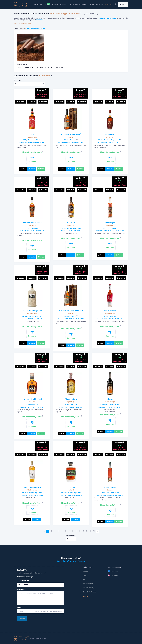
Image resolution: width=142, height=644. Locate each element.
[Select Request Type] (40, 585)
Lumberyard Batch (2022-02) (71, 311)
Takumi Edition (110, 311)
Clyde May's (71, 402)
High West (110, 225)
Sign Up (123, 5)
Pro (48, 4)
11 (83, 531)
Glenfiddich (71, 225)
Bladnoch (71, 490)
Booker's (71, 137)
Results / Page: (70, 535)
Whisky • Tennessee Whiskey (32, 140)
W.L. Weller (110, 137)
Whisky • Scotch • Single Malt (71, 228)
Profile (33, 169)
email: (19, 607)
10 (80, 531)
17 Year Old (71, 487)
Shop (42, 169)
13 (90, 531)
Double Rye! (110, 223)
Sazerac (110, 490)
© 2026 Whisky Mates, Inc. (40, 638)
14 (94, 531)
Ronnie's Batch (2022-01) (71, 134)
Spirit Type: (18, 80)
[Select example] (30, 84)
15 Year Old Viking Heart (32, 311)
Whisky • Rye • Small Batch (110, 493)
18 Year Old (71, 223)
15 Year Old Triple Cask (32, 487)
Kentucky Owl (110, 314)
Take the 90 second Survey (36, 28)
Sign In (108, 4)
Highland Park (32, 314)
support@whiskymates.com (35, 573)
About (85, 571)
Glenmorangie (110, 402)
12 (87, 531)
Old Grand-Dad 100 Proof (32, 223)
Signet (110, 399)
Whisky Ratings (59, 4)
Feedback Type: (23, 581)
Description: (21, 589)
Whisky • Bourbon (70, 140)
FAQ (85, 579)
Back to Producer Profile (23, 23)
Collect (33, 102)
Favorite (21, 102)
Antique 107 (110, 134)
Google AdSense (90, 592)
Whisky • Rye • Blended (110, 228)
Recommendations (78, 4)
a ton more (40, 20)
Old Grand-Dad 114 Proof (32, 399)
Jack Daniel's (32, 137)
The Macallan (32, 490)
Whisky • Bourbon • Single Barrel (109, 140)
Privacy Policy (88, 588)
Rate (24, 169)
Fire (32, 134)
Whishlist (44, 102)
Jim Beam (32, 225)
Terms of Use (88, 584)
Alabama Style (71, 399)
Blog (85, 575)
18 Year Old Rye (110, 487)
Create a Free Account (107, 18)
